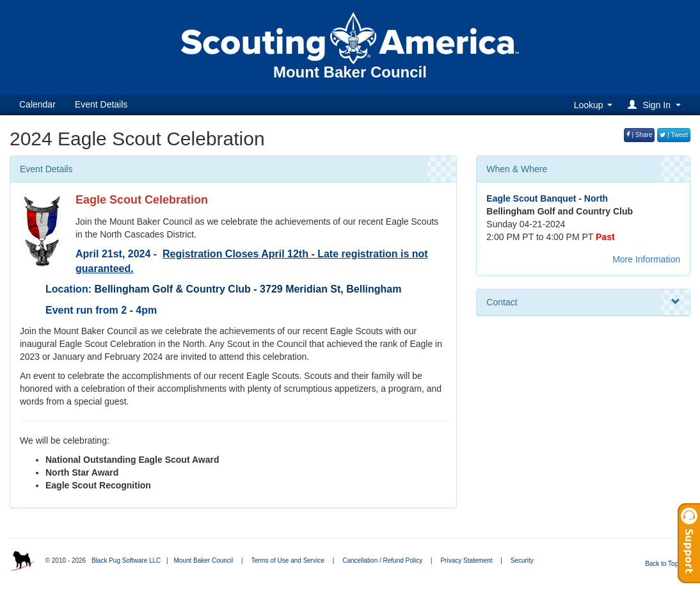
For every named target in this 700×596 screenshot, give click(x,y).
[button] (656, 105)
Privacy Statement (466, 560)
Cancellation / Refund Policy (382, 560)
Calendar (37, 104)
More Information (646, 259)
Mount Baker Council (203, 560)
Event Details (101, 104)
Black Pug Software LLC (126, 560)
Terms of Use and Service (288, 560)
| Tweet (674, 135)
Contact (583, 302)
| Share (640, 135)
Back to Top (666, 564)
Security (522, 560)
